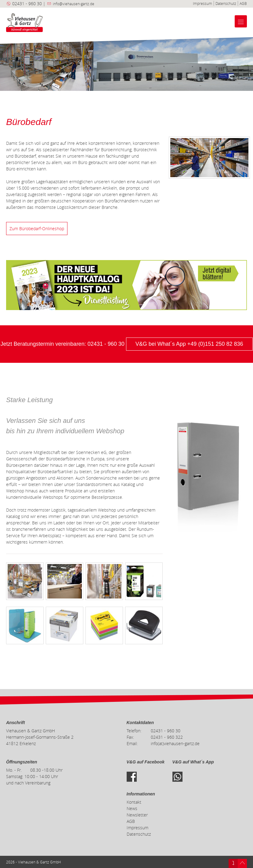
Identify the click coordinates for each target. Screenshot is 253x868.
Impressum (202, 3)
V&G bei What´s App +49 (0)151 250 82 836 (189, 344)
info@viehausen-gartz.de (74, 4)
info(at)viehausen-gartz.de (175, 743)
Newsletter (137, 815)
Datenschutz (226, 3)
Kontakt (134, 802)
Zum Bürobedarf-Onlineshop (37, 229)
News (132, 808)
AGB (243, 3)
